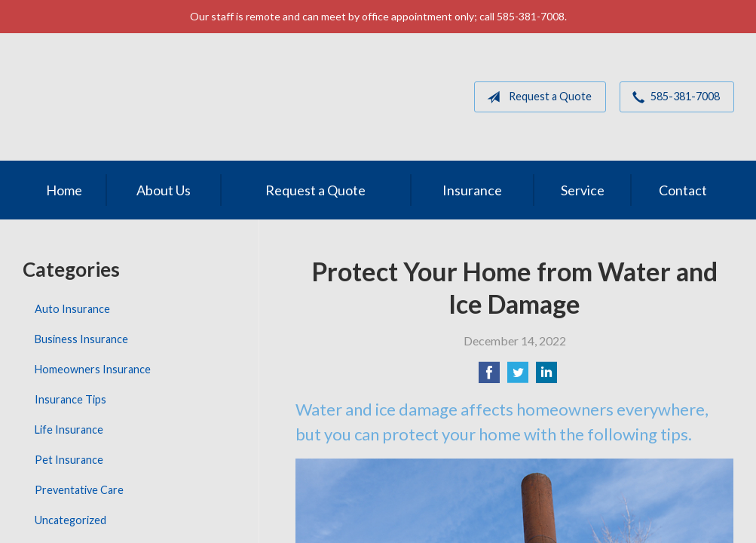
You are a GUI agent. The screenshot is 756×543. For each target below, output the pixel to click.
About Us (164, 190)
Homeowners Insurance (93, 369)
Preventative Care (79, 490)
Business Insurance (81, 339)
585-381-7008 (673, 97)
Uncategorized (70, 520)
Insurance (472, 190)
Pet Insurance (69, 460)
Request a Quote (536, 97)
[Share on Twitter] (518, 377)
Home (64, 190)
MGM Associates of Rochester (127, 97)
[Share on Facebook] (489, 377)
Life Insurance (69, 429)
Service (583, 190)
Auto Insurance (72, 309)
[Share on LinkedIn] (546, 377)
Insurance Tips (70, 399)
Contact (683, 190)
